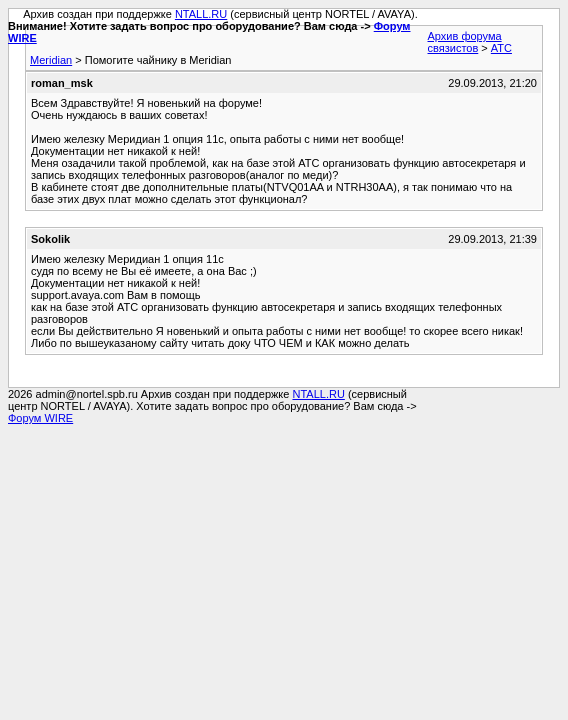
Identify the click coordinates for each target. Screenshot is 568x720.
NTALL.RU (201, 14)
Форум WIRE (40, 418)
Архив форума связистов (465, 42)
